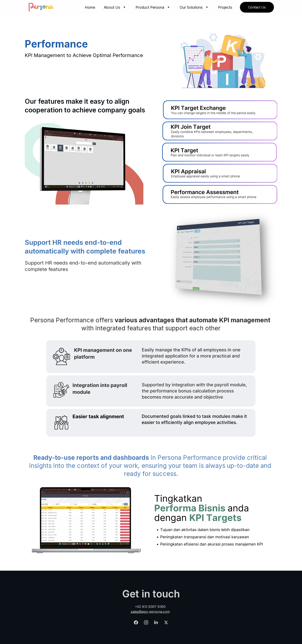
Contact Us (257, 7)
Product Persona (150, 7)
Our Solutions (191, 7)
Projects (225, 7)
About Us (112, 7)
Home (90, 7)
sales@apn (139, 612)
